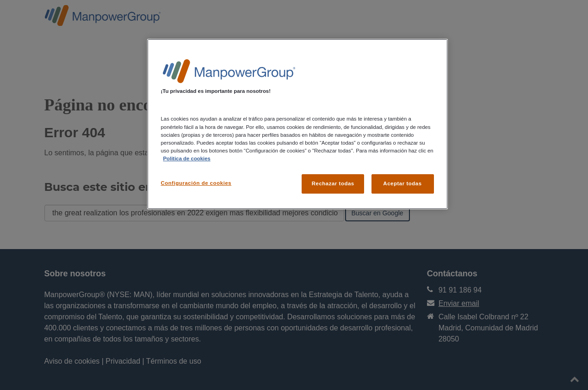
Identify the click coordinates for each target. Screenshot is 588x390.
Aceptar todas (402, 183)
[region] (297, 124)
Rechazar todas (333, 183)
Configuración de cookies (196, 183)
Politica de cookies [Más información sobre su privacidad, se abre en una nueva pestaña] (187, 158)
